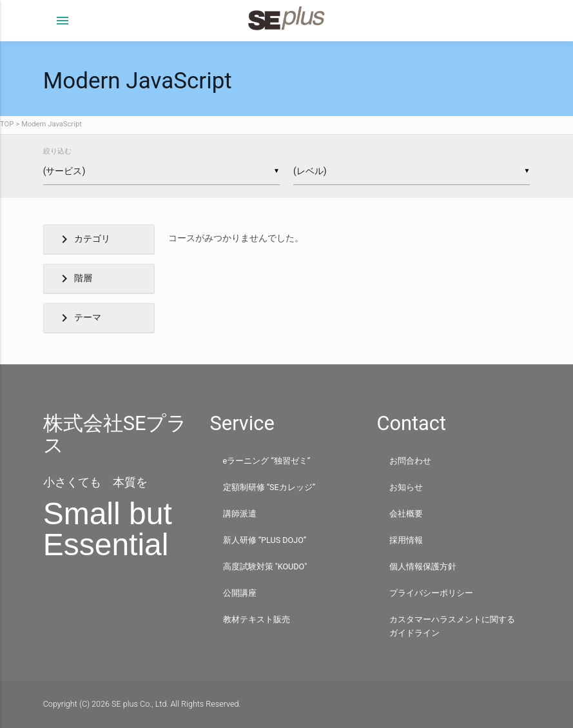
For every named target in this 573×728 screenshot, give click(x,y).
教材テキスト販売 (257, 619)
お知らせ (406, 487)
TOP (7, 124)
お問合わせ (410, 461)
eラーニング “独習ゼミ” (267, 461)
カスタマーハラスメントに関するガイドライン (452, 626)
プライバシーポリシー (431, 593)
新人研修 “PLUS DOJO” (265, 540)
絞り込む (57, 151)
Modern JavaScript (52, 124)
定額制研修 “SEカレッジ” (269, 487)
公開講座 (240, 593)
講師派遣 (240, 514)
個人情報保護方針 (423, 566)
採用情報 (406, 540)
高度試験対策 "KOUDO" (265, 566)
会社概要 (406, 514)
